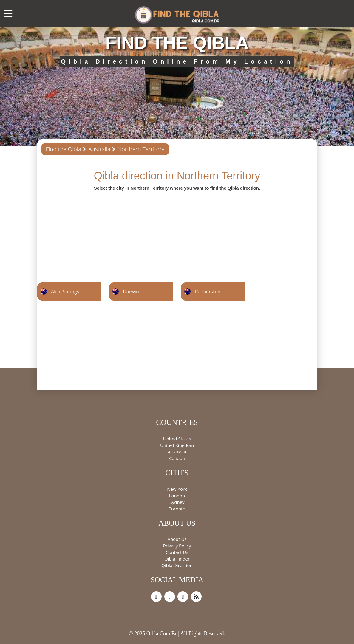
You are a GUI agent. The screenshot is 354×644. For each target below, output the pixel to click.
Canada (177, 458)
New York (177, 489)
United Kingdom (177, 445)
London (177, 496)
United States (177, 439)
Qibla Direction (177, 565)
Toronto (177, 509)
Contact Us (177, 552)
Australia (99, 149)
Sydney (177, 502)
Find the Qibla (64, 149)
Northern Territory (141, 149)
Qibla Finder (177, 559)
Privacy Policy (177, 546)
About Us (177, 539)
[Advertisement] (177, 233)
